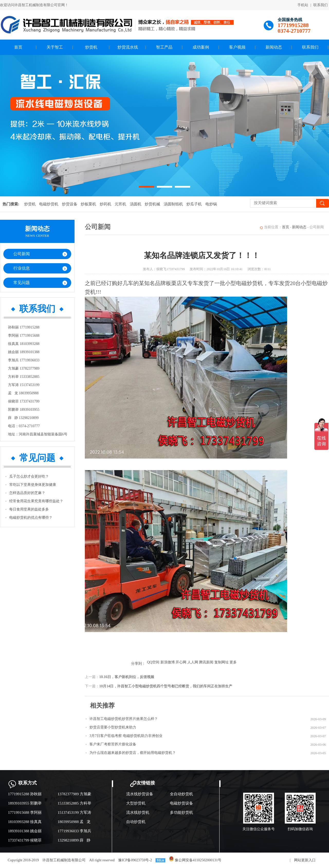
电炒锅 (211, 204)
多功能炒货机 (181, 812)
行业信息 (22, 268)
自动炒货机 (136, 822)
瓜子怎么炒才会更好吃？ (29, 476)
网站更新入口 (305, 860)
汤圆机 (136, 204)
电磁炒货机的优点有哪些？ (31, 518)
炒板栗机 (88, 204)
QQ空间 (153, 662)
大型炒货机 (136, 803)
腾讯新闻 (206, 662)
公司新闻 (22, 254)
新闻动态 (274, 47)
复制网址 (222, 662)
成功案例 (201, 47)
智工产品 (164, 47)
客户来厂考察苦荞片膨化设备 (113, 744)
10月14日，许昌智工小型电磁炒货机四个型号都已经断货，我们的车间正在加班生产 (166, 686)
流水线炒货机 (138, 812)
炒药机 (106, 204)
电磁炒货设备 (181, 803)
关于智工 (55, 47)
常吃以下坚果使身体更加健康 (33, 485)
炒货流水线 (128, 47)
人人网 (193, 662)
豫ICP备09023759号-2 (135, 860)
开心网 (181, 662)
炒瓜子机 (194, 204)
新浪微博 (168, 662)
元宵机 (120, 204)
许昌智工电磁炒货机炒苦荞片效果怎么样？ (124, 719)
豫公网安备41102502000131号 (195, 860)
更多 (233, 662)
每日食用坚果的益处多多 (29, 509)
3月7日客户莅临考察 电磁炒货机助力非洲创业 (126, 736)
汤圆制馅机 (173, 204)
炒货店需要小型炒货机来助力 (113, 727)
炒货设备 (70, 204)
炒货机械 (152, 204)
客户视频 (237, 47)
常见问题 (22, 283)
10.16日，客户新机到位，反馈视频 (127, 677)
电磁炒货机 (49, 204)
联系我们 (321, 5)
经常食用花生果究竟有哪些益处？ (36, 501)
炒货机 (91, 47)
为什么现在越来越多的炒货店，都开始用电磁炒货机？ (133, 753)
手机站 (303, 5)
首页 (18, 47)
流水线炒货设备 (140, 794)
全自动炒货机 (181, 794)
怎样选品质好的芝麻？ (27, 493)
